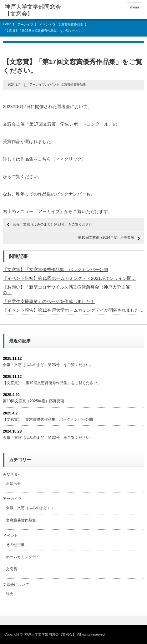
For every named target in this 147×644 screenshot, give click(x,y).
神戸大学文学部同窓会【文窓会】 (33, 10)
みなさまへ (12, 474)
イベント (46, 25)
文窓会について (16, 585)
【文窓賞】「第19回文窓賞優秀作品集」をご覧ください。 (52, 383)
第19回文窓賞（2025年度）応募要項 (33, 401)
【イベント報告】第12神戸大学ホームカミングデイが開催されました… (73, 310)
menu (134, 7)
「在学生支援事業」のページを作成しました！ (49, 301)
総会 (10, 594)
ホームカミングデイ (23, 557)
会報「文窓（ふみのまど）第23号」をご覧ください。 (48, 365)
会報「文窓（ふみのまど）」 (30, 508)
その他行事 (15, 545)
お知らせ (13, 483)
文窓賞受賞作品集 (71, 25)
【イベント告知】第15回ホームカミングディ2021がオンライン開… (69, 278)
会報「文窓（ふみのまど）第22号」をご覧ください (46, 438)
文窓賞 (12, 569)
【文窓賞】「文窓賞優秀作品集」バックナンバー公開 (55, 270)
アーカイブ (25, 25)
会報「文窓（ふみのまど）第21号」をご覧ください (53, 224)
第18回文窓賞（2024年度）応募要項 (106, 237)
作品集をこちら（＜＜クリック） (53, 159)
